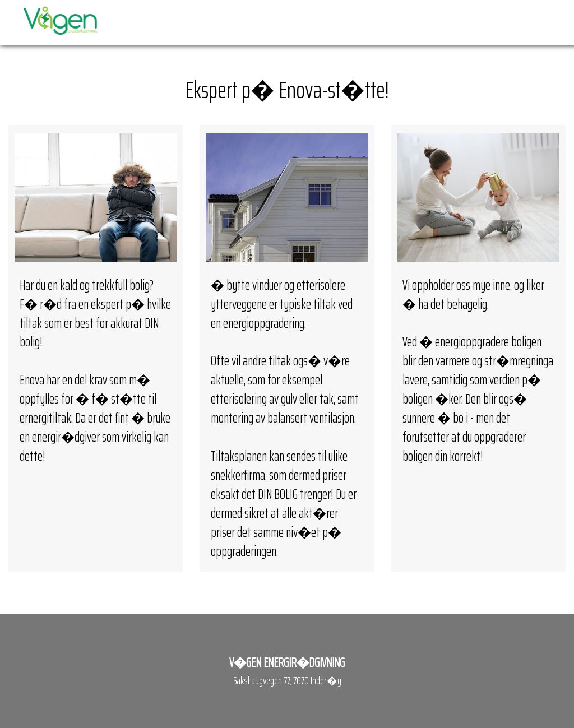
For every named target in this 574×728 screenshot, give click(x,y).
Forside (238, 22)
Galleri (493, 22)
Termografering (398, 22)
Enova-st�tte (294, 22)
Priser (345, 22)
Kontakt (535, 22)
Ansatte (454, 22)
